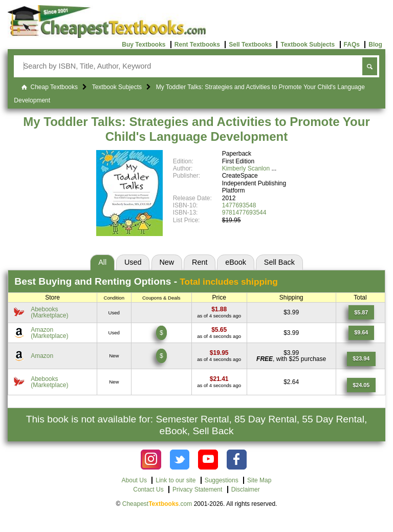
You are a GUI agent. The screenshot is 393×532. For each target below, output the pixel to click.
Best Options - (146, 281)
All (102, 262)
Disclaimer (246, 490)
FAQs (352, 45)
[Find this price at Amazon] (219, 330)
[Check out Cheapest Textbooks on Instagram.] (151, 460)
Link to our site (176, 480)
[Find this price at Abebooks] (219, 309)
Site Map (259, 480)
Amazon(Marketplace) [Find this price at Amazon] (49, 333)
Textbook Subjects (308, 45)
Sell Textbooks (250, 45)
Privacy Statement (197, 490)
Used (133, 262)
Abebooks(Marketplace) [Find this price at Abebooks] (49, 312)
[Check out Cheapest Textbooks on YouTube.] (208, 460)
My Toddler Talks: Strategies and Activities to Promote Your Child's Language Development (196, 129)
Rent (200, 262)
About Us (134, 480)
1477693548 (239, 205)
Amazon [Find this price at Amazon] (42, 356)
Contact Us (148, 490)
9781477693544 (244, 212)
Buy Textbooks (144, 45)
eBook (236, 262)
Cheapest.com (157, 504)
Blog (375, 45)
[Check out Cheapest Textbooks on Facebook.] (237, 460)
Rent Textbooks (197, 45)
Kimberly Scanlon (246, 168)
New (167, 262)
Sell (279, 262)
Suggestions (222, 480)
